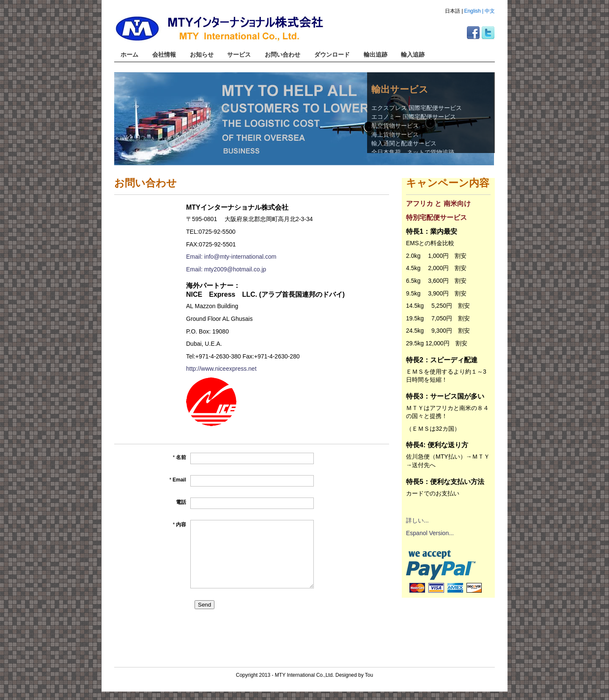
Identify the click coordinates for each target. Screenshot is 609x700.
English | (474, 11)
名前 (179, 457)
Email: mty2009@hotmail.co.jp (226, 269)
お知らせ (202, 55)
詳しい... (417, 520)
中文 (490, 11)
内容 (179, 525)
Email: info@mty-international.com (231, 257)
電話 (181, 502)
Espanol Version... (430, 533)
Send (204, 605)
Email (178, 480)
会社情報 (164, 55)
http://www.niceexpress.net (221, 369)
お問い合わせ (283, 55)
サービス (239, 55)
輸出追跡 (376, 55)
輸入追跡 (413, 55)
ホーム (129, 55)
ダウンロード (332, 55)
